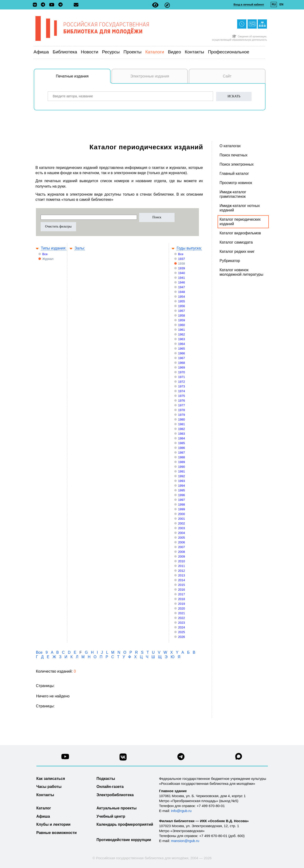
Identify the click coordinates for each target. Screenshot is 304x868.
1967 (182, 358)
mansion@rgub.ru (185, 841)
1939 (182, 268)
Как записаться (51, 779)
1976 (182, 401)
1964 (182, 344)
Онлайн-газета (110, 787)
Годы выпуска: (189, 248)
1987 (182, 453)
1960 (182, 325)
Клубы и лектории (54, 824)
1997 (182, 500)
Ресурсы (111, 52)
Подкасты (106, 779)
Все (45, 254)
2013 (182, 575)
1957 (182, 311)
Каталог (44, 808)
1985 (182, 443)
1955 (182, 301)
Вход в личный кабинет (249, 4)
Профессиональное (229, 52)
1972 (182, 382)
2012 (182, 571)
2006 (182, 542)
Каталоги (155, 52)
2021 (182, 613)
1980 (182, 419)
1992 (182, 476)
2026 (182, 637)
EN (281, 4)
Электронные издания (150, 76)
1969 (182, 367)
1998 (182, 505)
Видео (175, 52)
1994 (182, 486)
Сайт (227, 76)
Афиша (41, 52)
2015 (182, 585)
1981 (182, 424)
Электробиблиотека (115, 795)
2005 (182, 538)
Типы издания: (54, 248)
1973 (182, 386)
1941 (182, 278)
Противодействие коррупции (124, 840)
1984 (182, 438)
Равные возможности (57, 833)
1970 (182, 372)
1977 (182, 405)
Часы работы (49, 787)
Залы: (80, 248)
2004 (182, 533)
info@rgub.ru (181, 811)
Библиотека (65, 52)
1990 (182, 467)
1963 (182, 339)
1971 (182, 377)
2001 (182, 519)
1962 (182, 334)
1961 (182, 330)
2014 (182, 580)
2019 (182, 604)
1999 (182, 509)
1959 (182, 320)
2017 (182, 594)
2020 (182, 608)
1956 (182, 306)
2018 (182, 599)
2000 (182, 514)
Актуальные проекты (117, 808)
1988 (182, 457)
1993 (182, 481)
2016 (182, 590)
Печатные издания (83, 79)
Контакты (194, 52)
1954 (182, 297)
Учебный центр (111, 816)
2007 (182, 547)
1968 (182, 363)
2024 (182, 627)
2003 (182, 528)
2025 (182, 632)
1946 (182, 282)
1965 (182, 349)
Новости (90, 52)
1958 (182, 316)
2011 (182, 566)
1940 (182, 273)
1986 (182, 448)
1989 (182, 462)
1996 (182, 495)
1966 (182, 353)
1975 (182, 396)
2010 (182, 561)
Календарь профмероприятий (125, 824)
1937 (182, 259)
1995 (182, 490)
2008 (182, 552)
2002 (182, 523)
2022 (182, 618)
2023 (182, 623)
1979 (182, 415)
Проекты (133, 52)
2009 (182, 556)
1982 (182, 429)
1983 (182, 434)
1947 (182, 287)
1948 (182, 292)
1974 (182, 391)
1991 (182, 471)
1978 (182, 410)
